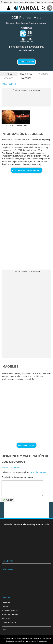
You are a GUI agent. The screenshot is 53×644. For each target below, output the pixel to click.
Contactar (6, 607)
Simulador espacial (38, 23)
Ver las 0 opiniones (11, 467)
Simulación (21, 23)
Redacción (6, 603)
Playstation (29, 2)
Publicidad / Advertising (10, 610)
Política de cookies (9, 622)
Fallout (38, 2)
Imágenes (26, 78)
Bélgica (44, 2)
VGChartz (6, 630)
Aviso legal (6, 618)
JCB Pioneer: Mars (26, 18)
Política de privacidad (10, 614)
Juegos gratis (19, 2)
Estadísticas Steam (26, 62)
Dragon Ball (8, 2)
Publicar (8, 500)
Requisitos (26, 74)
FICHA (9, 74)
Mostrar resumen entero (26, 170)
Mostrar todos (26, 445)
